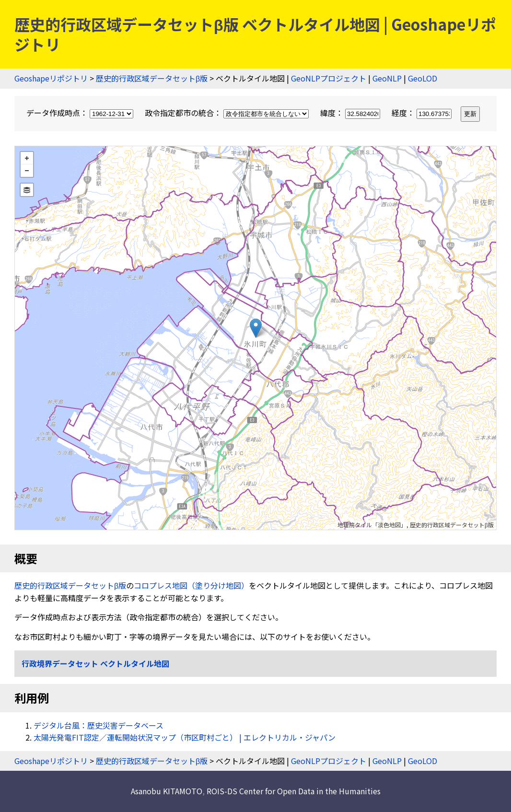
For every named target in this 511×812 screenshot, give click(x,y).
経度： (423, 113)
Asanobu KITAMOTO (167, 791)
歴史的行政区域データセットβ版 (152, 78)
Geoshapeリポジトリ (51, 78)
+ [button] (27, 158)
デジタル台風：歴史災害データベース (99, 725)
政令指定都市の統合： (228, 113)
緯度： (351, 113)
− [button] (27, 171)
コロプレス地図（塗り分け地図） (191, 585)
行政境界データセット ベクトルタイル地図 (95, 663)
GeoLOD (423, 78)
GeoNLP (387, 78)
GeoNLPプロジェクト (329, 78)
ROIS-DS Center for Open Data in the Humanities (294, 791)
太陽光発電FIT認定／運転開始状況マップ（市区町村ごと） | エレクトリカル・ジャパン (185, 737)
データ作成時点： (81, 113)
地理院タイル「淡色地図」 (372, 525)
